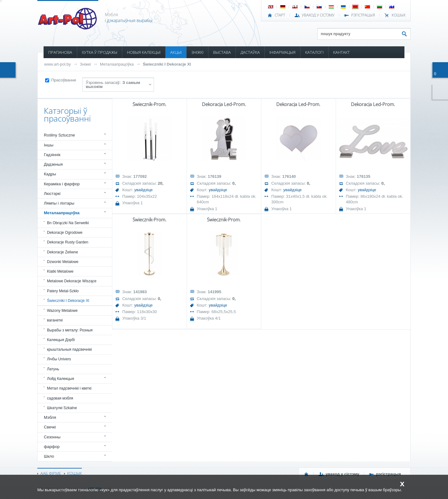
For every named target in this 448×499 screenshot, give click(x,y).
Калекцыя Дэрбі (61, 340)
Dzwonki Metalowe (63, 262)
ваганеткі (55, 320)
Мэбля (50, 417)
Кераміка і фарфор (62, 184)
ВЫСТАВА (222, 52)
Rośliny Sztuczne (59, 135)
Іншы (49, 145)
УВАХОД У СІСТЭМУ (318, 15)
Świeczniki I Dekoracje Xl (167, 64)
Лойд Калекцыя (61, 379)
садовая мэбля (60, 398)
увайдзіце (144, 190)
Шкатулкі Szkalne (62, 408)
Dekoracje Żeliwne (63, 252)
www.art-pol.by (58, 64)
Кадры (50, 174)
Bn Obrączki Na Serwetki (68, 223)
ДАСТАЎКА (250, 52)
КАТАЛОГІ (314, 52)
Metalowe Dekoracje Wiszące (72, 281)
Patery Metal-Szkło (63, 291)
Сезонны (52, 437)
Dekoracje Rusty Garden (68, 242)
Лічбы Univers (59, 359)
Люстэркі (52, 194)
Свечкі (50, 427)
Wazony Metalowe (62, 311)
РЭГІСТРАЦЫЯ (363, 15)
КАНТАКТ (341, 52)
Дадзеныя (53, 164)
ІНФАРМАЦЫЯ (282, 52)
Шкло (49, 456)
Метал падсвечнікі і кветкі (69, 388)
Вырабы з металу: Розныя (70, 330)
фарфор (52, 447)
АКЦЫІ (176, 52)
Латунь (53, 369)
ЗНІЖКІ (197, 52)
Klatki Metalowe (60, 271)
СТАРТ (280, 15)
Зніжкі (85, 64)
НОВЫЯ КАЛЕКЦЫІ (144, 52)
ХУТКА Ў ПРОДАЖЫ (100, 52)
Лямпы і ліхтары (59, 203)
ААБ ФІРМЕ (51, 473)
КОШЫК (399, 15)
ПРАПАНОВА (60, 52)
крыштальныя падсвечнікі (69, 349)
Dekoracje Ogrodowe (65, 233)
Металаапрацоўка (117, 64)
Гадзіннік (52, 155)
